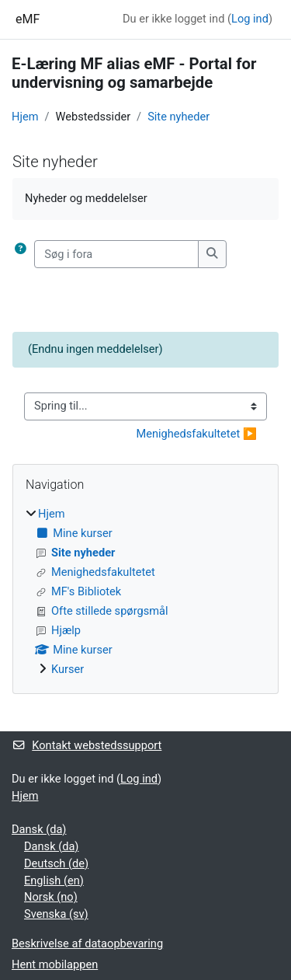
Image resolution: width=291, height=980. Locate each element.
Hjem (25, 117)
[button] (23, 254)
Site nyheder (178, 117)
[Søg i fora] (116, 254)
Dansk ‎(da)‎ (39, 829)
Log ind (250, 19)
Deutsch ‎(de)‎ (56, 863)
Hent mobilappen (55, 964)
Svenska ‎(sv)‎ (56, 914)
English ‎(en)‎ (54, 881)
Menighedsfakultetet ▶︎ (196, 434)
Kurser (68, 669)
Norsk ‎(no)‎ (51, 897)
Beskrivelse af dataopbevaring (87, 943)
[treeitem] (145, 592)
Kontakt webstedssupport (87, 745)
